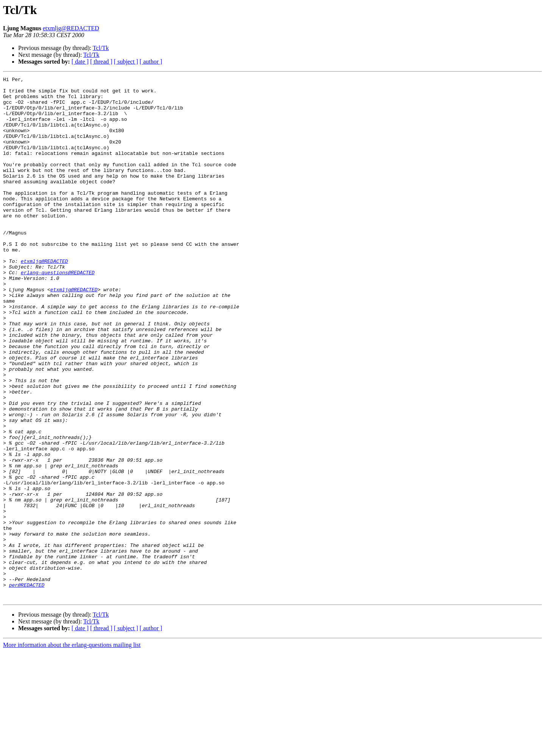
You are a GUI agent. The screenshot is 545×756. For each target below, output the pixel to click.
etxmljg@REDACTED (71, 28)
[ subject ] (126, 62)
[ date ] (80, 62)
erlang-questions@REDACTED (58, 312)
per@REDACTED (27, 687)
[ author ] (151, 62)
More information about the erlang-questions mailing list (72, 749)
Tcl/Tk (101, 48)
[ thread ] (101, 62)
